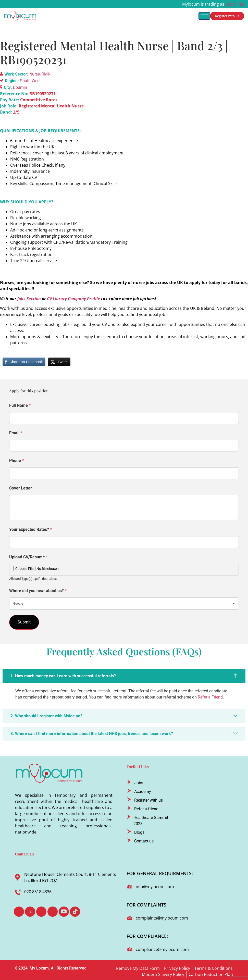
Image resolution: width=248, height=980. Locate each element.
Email (16, 433)
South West (30, 81)
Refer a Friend (210, 697)
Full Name (20, 405)
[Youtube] (64, 912)
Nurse (35, 74)
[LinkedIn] (41, 912)
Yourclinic (235, 4)
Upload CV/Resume (28, 557)
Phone (16, 461)
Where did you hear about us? (38, 591)
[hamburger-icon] (204, 16)
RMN (46, 74)
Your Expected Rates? (30, 529)
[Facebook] (19, 912)
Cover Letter (21, 488)
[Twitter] (30, 912)
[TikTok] (75, 912)
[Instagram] (53, 912)
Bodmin (20, 87)
